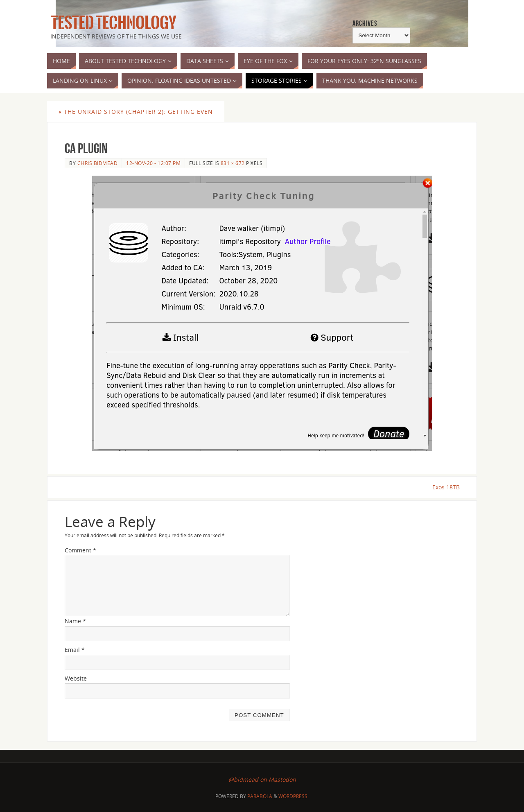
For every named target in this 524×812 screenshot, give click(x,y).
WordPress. (294, 796)
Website (76, 678)
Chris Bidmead (98, 163)
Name (75, 621)
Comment (80, 550)
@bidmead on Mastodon (262, 780)
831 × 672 (233, 163)
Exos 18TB (446, 487)
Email (75, 650)
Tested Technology (112, 23)
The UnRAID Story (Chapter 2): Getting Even (136, 112)
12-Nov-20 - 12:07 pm (153, 163)
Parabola (260, 796)
